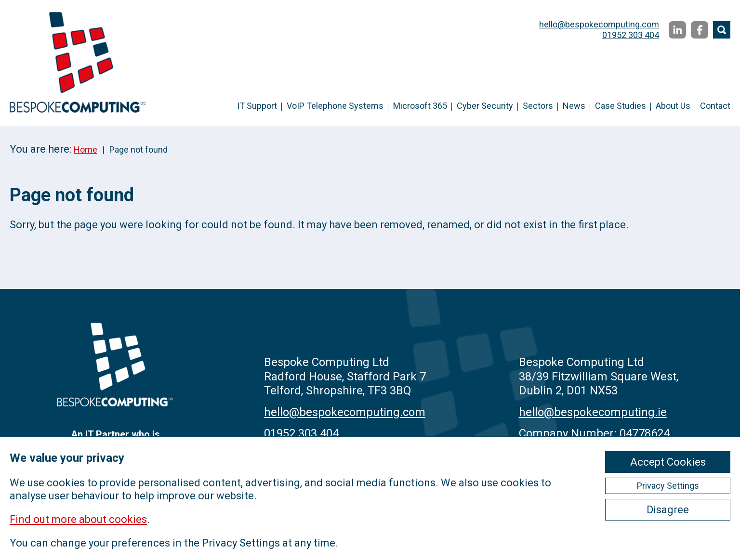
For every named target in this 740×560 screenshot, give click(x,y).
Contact (715, 106)
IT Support (257, 106)
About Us (673, 106)
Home (86, 150)
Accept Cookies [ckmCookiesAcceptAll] (668, 462)
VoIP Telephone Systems (335, 106)
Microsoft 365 (420, 106)
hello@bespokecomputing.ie (593, 412)
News (574, 106)
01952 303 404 (631, 35)
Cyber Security (485, 106)
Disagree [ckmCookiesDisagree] (668, 510)
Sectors (538, 106)
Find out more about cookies (78, 519)
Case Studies (621, 106)
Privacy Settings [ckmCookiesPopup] (668, 486)
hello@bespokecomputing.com (599, 24)
